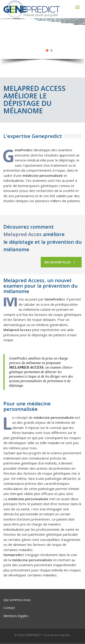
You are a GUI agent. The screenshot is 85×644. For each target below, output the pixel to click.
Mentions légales (16, 616)
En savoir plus (60, 262)
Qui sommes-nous (17, 600)
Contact (9, 608)
